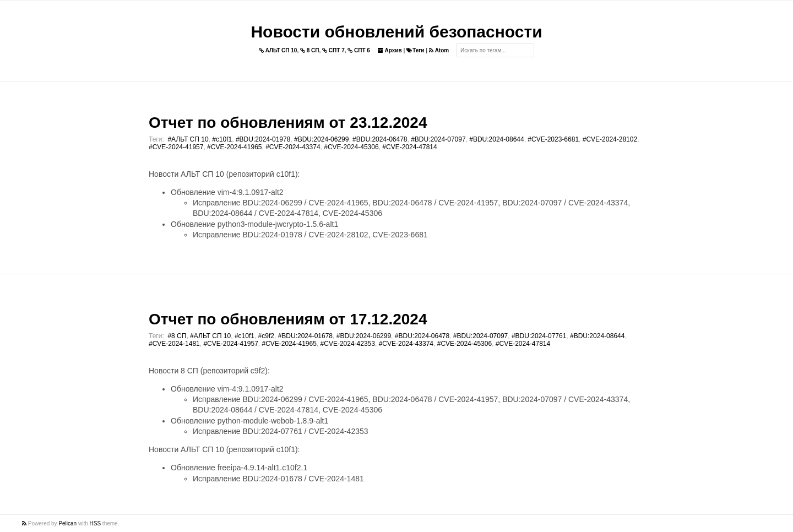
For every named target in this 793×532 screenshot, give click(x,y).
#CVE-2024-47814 (409, 147)
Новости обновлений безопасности (396, 32)
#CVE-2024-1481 (174, 344)
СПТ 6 (359, 50)
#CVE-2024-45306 (351, 147)
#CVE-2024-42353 (348, 344)
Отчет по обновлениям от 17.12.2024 (288, 319)
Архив (390, 50)
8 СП (310, 50)
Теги (415, 50)
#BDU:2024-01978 (263, 139)
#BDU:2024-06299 (321, 139)
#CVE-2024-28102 (610, 139)
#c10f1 (222, 139)
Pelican (67, 523)
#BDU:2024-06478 (380, 139)
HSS (96, 523)
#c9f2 (266, 336)
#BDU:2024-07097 (438, 139)
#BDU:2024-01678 (305, 336)
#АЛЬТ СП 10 (188, 139)
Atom (439, 50)
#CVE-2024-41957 (176, 147)
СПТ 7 (333, 50)
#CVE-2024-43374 (293, 147)
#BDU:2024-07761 (539, 336)
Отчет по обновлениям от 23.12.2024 (288, 123)
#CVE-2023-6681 (553, 139)
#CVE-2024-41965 (234, 147)
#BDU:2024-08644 (496, 139)
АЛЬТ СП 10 (278, 50)
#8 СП (177, 336)
